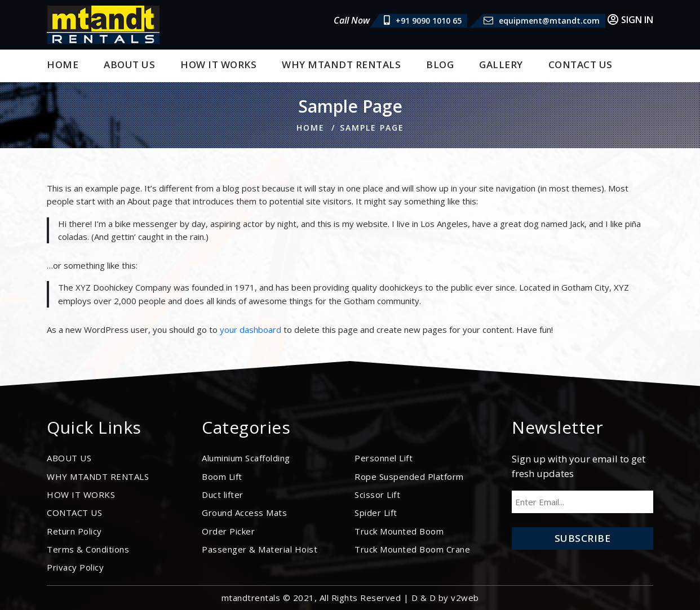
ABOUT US (129, 64)
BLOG (440, 64)
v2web (465, 598)
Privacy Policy (75, 567)
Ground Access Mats (244, 513)
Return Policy (74, 531)
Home (63, 64)
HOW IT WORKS (218, 64)
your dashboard (251, 330)
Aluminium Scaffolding (246, 458)
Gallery (501, 64)
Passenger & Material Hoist (260, 549)
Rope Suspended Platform (409, 477)
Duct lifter (223, 495)
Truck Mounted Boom (399, 531)
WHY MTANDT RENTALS (341, 64)
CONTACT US (581, 64)
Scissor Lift (377, 495)
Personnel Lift (384, 458)
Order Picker (228, 531)
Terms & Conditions (88, 549)
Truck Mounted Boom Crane (412, 549)
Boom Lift (222, 477)
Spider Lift (376, 513)
